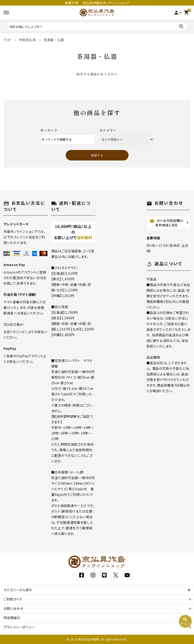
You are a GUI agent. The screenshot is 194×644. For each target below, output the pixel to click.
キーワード (49, 130)
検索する (97, 155)
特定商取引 (12, 618)
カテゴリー (108, 130)
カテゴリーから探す (18, 590)
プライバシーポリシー (19, 627)
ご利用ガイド (13, 599)
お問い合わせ (13, 608)
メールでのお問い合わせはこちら (167, 223)
